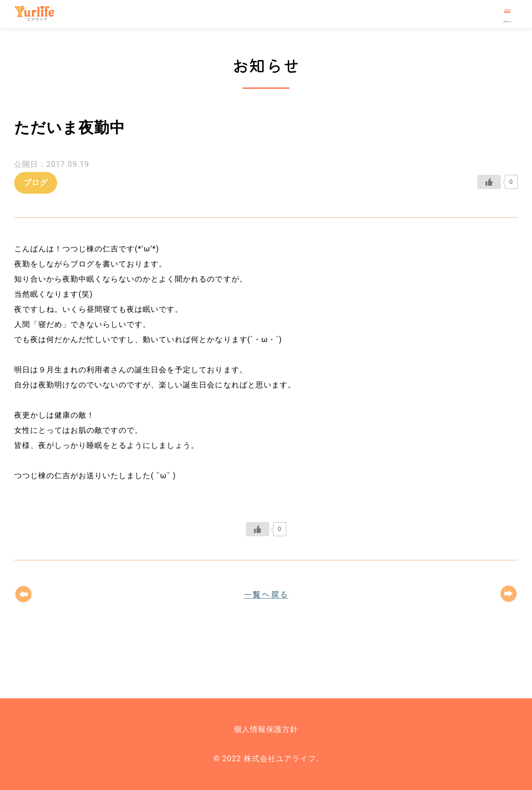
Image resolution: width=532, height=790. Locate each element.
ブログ (36, 183)
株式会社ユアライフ (39, 14)
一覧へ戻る (266, 594)
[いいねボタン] (489, 182)
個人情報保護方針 (266, 729)
